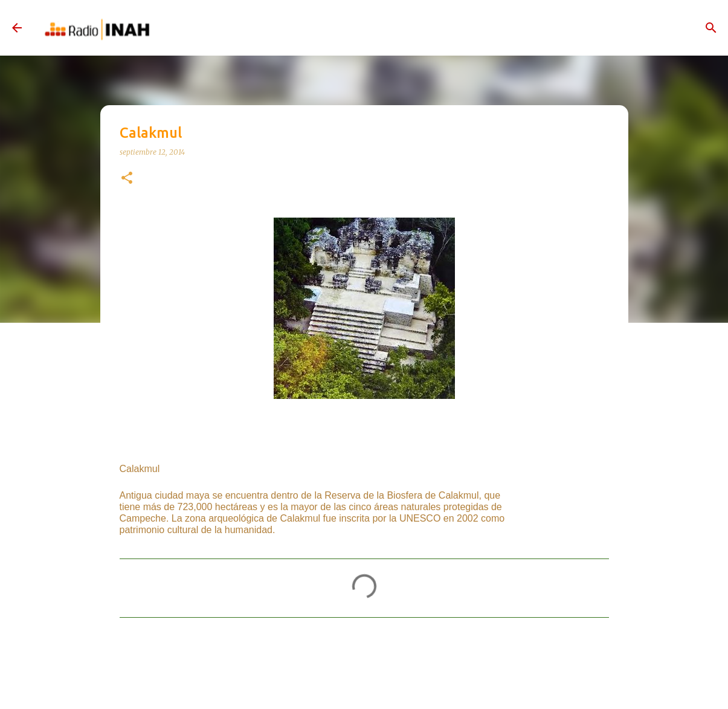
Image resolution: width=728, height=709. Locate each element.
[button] (127, 179)
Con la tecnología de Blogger (364, 687)
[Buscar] (711, 28)
